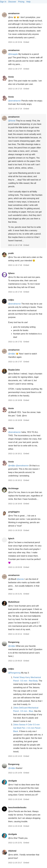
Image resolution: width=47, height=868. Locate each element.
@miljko (12, 354)
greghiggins (14, 512)
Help (28, 2)
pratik (11, 253)
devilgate (12, 781)
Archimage (13, 488)
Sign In (3, 2)
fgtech (11, 539)
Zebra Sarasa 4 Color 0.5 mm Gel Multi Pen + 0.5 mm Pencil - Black (27, 728)
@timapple (13, 54)
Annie (11, 77)
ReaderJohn (14, 370)
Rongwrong (14, 642)
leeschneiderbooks (17, 807)
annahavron (14, 13)
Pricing (21, 2)
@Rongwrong (14, 673)
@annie (20, 579)
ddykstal (12, 851)
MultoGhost (14, 602)
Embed (26, 42)
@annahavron (14, 101)
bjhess (11, 273)
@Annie (12, 121)
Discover (12, 2)
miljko (11, 300)
